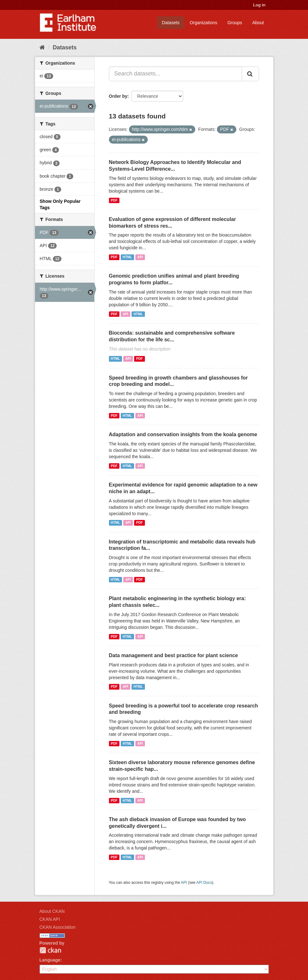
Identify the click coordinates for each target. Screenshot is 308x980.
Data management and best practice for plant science (173, 655)
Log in (259, 5)
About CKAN (52, 911)
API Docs (204, 883)
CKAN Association (58, 927)
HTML (127, 257)
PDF (114, 200)
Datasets (171, 23)
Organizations (204, 23)
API (140, 257)
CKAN (50, 950)
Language (50, 960)
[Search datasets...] (175, 74)
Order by (118, 96)
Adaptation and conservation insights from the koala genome (183, 434)
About (258, 23)
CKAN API (50, 919)
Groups (235, 23)
